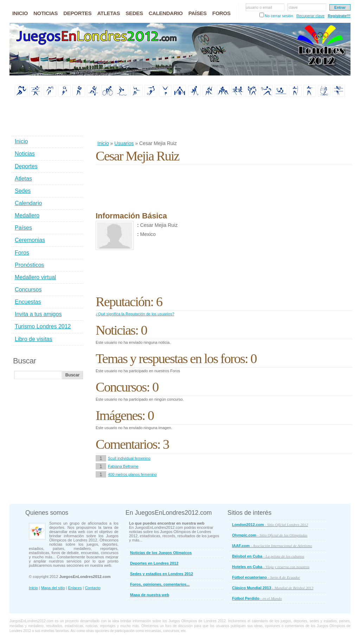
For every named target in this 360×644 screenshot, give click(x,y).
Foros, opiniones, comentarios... (160, 584)
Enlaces (75, 588)
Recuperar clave (310, 16)
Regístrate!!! (339, 16)
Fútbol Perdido (257, 598)
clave (293, 7)
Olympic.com (270, 535)
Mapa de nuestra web (150, 595)
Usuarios (124, 143)
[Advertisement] (224, 119)
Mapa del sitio (53, 588)
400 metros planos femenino (132, 474)
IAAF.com (272, 546)
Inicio (103, 143)
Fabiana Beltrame (123, 466)
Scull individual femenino (129, 458)
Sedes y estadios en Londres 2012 (162, 574)
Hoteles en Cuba (271, 567)
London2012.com (270, 525)
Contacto (93, 588)
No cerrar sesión (279, 16)
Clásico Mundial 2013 (273, 588)
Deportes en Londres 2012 (154, 563)
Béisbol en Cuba (268, 556)
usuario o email (259, 7)
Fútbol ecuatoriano (266, 577)
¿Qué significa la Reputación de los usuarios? (135, 314)
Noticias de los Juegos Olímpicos (161, 553)
